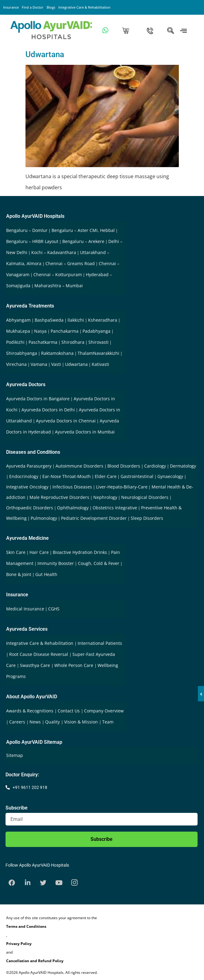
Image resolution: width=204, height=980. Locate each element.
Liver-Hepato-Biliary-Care (122, 487)
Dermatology (183, 466)
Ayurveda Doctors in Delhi (48, 410)
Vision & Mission (82, 722)
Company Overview (104, 711)
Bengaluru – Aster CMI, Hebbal (83, 230)
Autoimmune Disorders (79, 466)
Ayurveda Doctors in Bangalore (38, 399)
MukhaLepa (18, 331)
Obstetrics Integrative (115, 508)
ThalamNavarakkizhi (98, 353)
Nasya (40, 331)
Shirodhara (73, 342)
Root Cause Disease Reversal (39, 654)
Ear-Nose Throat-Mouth (67, 476)
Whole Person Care (74, 665)
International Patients (100, 643)
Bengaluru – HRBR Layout (32, 241)
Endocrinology (24, 476)
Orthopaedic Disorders (30, 508)
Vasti (56, 364)
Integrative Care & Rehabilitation (84, 7)
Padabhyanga (96, 331)
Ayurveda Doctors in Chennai (66, 421)
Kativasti (100, 364)
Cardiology (155, 466)
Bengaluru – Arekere (83, 241)
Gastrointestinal (137, 476)
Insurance (11, 7)
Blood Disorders (124, 466)
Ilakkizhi (76, 320)
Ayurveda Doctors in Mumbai (85, 432)
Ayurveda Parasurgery (29, 466)
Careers (18, 722)
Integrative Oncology (27, 487)
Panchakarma (65, 331)
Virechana (16, 364)
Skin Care (16, 552)
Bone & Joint (19, 574)
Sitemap (15, 755)
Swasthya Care (36, 665)
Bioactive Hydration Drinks (80, 552)
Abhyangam (18, 320)
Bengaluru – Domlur (27, 230)
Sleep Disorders (147, 518)
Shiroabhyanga (22, 353)
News (36, 722)
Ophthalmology (73, 508)
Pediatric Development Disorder (94, 518)
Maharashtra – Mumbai (59, 286)
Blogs (51, 7)
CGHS (54, 609)
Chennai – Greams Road (70, 263)
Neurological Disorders (145, 497)
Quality (53, 722)
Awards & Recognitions (30, 711)
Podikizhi (15, 342)
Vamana (39, 364)
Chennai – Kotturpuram (58, 274)
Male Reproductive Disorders (59, 497)
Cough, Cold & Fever (99, 563)
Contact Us (69, 711)
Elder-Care (106, 476)
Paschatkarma (43, 342)
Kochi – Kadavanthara (54, 252)
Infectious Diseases (72, 487)
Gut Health (46, 574)
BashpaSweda (49, 320)
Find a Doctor (33, 7)
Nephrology (105, 497)
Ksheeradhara (103, 320)
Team (108, 722)
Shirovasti (98, 342)
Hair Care (39, 552)
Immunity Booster (56, 563)
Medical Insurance (25, 609)
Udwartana (45, 54)
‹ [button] (201, 694)
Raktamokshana (57, 353)
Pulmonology (44, 518)
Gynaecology (170, 476)
